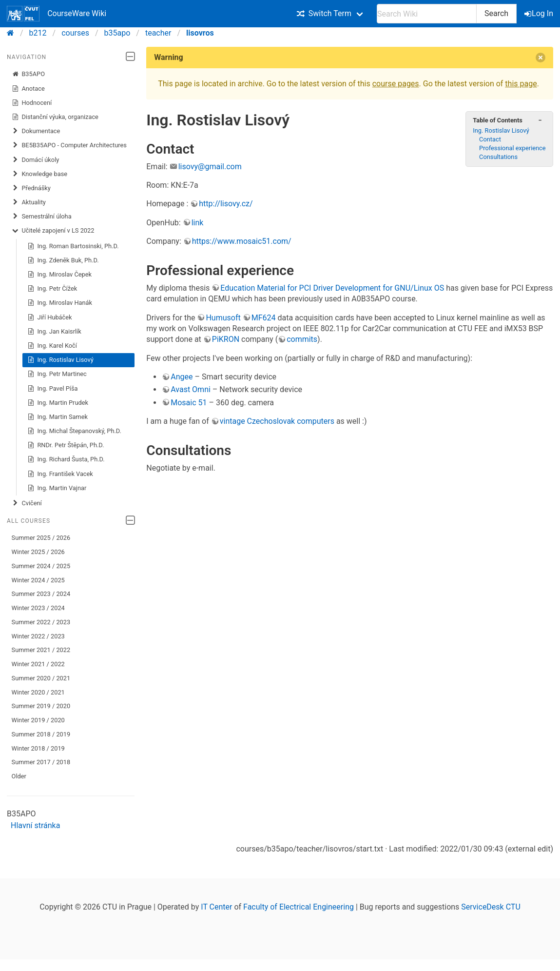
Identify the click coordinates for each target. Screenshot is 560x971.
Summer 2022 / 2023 (41, 622)
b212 (38, 33)
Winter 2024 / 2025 (38, 580)
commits (302, 339)
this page (521, 84)
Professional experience (512, 148)
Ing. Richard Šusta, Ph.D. (66, 459)
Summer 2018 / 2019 (41, 734)
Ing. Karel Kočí (52, 346)
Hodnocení (32, 103)
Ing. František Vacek (60, 474)
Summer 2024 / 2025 (41, 566)
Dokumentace (36, 131)
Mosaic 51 (189, 403)
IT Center (216, 907)
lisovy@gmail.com (210, 167)
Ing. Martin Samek (58, 417)
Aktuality (29, 202)
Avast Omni (191, 389)
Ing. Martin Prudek (58, 403)
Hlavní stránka (35, 825)
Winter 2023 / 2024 (38, 608)
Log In (540, 13)
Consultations (498, 157)
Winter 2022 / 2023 (38, 636)
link (198, 223)
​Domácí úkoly (36, 160)
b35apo (117, 33)
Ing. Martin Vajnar (57, 488)
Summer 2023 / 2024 (41, 594)
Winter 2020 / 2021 (38, 692)
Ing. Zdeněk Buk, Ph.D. (63, 260)
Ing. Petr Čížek (52, 289)
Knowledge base (39, 174)
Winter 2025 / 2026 (38, 552)
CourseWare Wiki (57, 14)
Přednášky (31, 188)
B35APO (28, 74)
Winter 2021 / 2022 (38, 664)
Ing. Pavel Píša (53, 389)
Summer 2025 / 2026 (41, 538)
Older (19, 776)
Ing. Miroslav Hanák (60, 303)
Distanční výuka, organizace (55, 117)
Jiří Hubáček (50, 317)
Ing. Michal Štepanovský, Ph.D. (74, 431)
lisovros (200, 33)
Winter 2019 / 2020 (38, 720)
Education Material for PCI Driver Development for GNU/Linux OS (332, 288)
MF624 (264, 318)
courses (75, 33)
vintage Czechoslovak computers (277, 421)
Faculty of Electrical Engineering (299, 907)
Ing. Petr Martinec (57, 374)
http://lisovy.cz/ (226, 204)
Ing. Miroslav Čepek (59, 275)
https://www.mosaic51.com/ (242, 241)
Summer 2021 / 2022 (41, 650)
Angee (182, 377)
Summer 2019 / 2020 (41, 706)
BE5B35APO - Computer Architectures (69, 145)
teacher (158, 33)
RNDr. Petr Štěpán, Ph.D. (66, 445)
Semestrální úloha (42, 217)
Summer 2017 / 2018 (41, 762)
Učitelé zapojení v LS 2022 (53, 231)
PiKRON (226, 339)
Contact (490, 139)
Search (496, 13)
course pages (396, 84)
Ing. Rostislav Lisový (60, 360)
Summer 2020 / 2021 (41, 678)
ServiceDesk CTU (491, 907)
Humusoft (223, 318)
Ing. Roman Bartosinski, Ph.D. (73, 246)
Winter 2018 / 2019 (38, 748)
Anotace (28, 89)
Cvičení (27, 503)
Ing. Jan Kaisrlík (54, 332)
